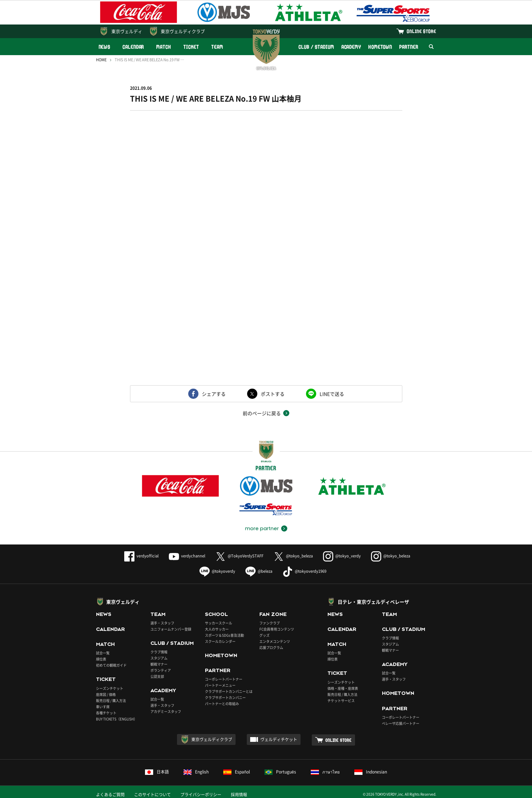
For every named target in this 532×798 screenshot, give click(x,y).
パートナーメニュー (220, 685)
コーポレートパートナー (224, 679)
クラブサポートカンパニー (225, 697)
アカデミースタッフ (166, 711)
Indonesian (371, 772)
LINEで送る (332, 394)
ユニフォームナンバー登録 (171, 629)
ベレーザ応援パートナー (401, 723)
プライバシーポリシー (201, 795)
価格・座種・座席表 (343, 688)
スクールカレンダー (220, 641)
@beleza (259, 571)
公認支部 (157, 676)
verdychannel (187, 556)
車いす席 (103, 707)
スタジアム (159, 658)
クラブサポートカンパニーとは (229, 691)
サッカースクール (219, 623)
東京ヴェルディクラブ (183, 31)
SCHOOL (216, 614)
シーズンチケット (110, 688)
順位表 (101, 659)
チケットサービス (341, 701)
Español (237, 772)
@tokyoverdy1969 (304, 571)
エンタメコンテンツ (275, 641)
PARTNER (409, 47)
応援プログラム (271, 647)
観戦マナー (159, 664)
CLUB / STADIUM (316, 47)
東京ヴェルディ (127, 31)
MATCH (164, 47)
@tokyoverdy (217, 571)
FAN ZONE (273, 614)
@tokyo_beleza (293, 556)
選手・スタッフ (162, 623)
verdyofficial (141, 556)
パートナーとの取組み (222, 704)
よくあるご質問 (110, 795)
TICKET (191, 47)
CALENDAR (133, 47)
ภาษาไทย (325, 772)
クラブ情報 (159, 652)
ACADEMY (351, 47)
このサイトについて (152, 795)
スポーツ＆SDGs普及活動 (224, 635)
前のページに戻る (262, 413)
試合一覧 (103, 653)
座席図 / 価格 (106, 694)
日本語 (157, 772)
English (196, 772)
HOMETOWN (380, 47)
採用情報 (239, 795)
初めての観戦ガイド (111, 665)
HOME (101, 60)
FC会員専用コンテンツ (277, 629)
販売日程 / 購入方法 (111, 701)
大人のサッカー (217, 629)
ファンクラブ (270, 623)
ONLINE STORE (421, 31)
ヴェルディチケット (279, 739)
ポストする (273, 394)
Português (280, 772)
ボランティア (161, 670)
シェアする (214, 394)
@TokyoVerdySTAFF (239, 556)
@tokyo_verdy (342, 556)
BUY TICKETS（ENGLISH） (117, 719)
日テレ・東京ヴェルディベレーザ (373, 602)
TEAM (217, 47)
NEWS (105, 47)
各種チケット (106, 713)
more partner (262, 528)
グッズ (264, 635)
